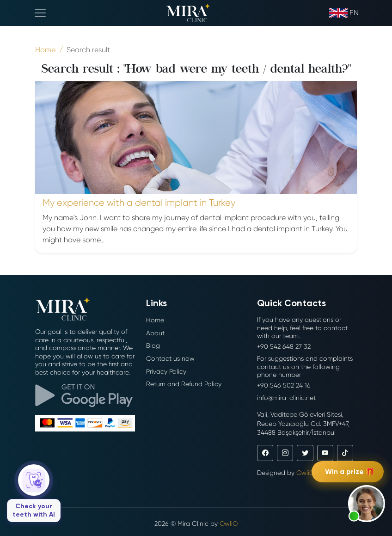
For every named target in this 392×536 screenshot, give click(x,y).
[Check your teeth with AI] (34, 493)
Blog (153, 345)
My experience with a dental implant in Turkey (139, 203)
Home (155, 320)
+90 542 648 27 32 (284, 346)
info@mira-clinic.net (286, 398)
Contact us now (170, 358)
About (155, 333)
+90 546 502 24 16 (284, 385)
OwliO (305, 473)
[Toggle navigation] (40, 13)
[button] (367, 504)
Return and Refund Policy (184, 384)
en (344, 13)
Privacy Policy (166, 371)
